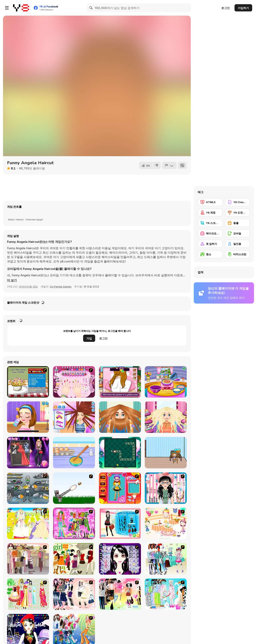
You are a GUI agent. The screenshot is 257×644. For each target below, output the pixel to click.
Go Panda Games (61, 287)
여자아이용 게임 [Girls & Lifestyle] (28, 287)
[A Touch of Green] (74, 523)
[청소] (210, 254)
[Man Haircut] (120, 417)
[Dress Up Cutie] (166, 488)
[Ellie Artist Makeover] (28, 417)
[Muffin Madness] (28, 382)
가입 (89, 338)
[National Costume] (28, 594)
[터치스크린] (238, 254)
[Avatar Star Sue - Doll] (120, 488)
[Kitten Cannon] (74, 488)
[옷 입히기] (210, 244)
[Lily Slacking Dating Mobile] (120, 382)
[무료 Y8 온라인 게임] (21, 8)
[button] (12, 280)
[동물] (238, 223)
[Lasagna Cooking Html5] (166, 382)
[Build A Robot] (28, 488)
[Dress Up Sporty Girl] (74, 594)
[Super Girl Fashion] (74, 559)
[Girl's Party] (166, 523)
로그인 (225, 8)
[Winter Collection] (166, 559)
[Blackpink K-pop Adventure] (28, 453)
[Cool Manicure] (74, 382)
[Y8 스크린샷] (210, 223)
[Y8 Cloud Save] (238, 202)
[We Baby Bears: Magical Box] (120, 453)
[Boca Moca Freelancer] (166, 453)
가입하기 (243, 8)
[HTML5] (210, 202)
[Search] (91, 8)
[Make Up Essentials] (120, 559)
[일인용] (238, 244)
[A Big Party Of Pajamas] (166, 594)
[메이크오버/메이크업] (210, 233)
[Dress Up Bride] (28, 523)
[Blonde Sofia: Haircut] (166, 417)
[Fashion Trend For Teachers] (28, 559)
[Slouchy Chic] (120, 594)
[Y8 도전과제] (238, 213)
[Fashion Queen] (120, 523)
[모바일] (238, 233)
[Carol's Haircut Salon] (74, 417)
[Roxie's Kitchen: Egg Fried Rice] (74, 453)
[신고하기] (169, 165)
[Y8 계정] (210, 213)
